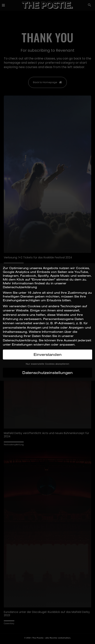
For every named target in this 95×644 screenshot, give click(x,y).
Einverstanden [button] (48, 354)
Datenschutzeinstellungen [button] (47, 373)
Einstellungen (22, 344)
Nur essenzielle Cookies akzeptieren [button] (47, 364)
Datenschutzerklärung (20, 340)
